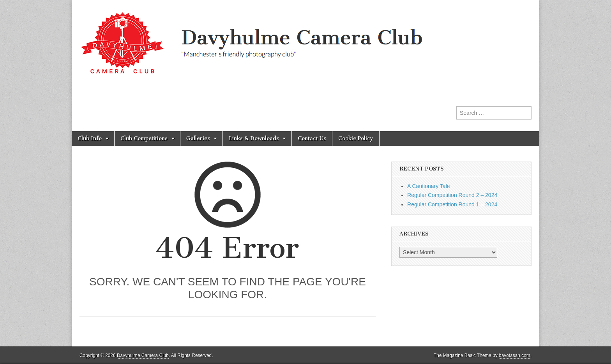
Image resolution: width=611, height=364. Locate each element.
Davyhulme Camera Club (143, 355)
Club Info (90, 138)
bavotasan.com (515, 355)
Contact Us (312, 138)
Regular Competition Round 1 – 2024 (452, 204)
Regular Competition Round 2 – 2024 (452, 195)
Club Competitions (144, 138)
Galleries (198, 138)
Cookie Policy (356, 138)
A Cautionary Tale (428, 186)
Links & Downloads (254, 138)
